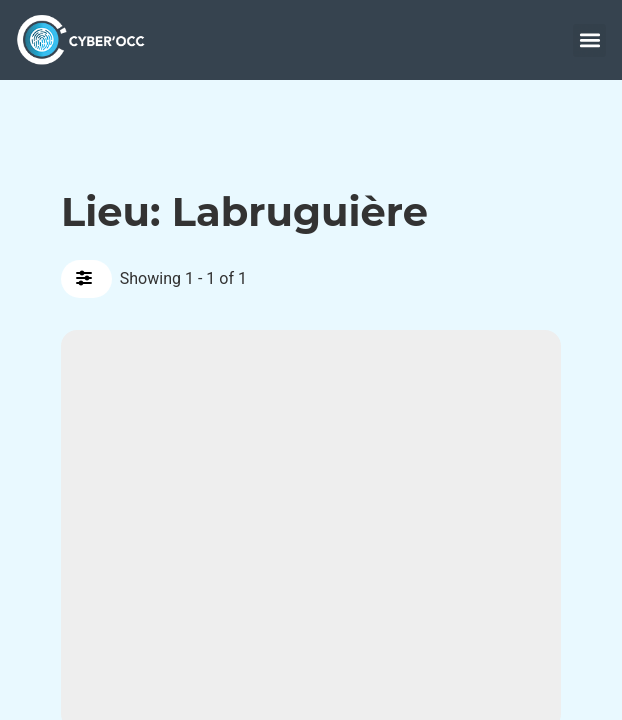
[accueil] (86, 39)
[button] (589, 40)
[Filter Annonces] (86, 279)
